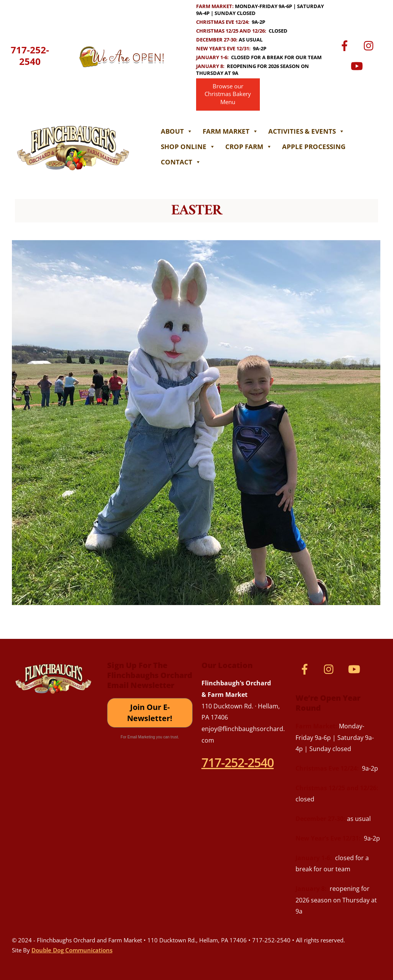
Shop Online (188, 147)
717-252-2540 (30, 56)
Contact (181, 162)
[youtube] (358, 65)
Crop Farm (249, 147)
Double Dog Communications (72, 950)
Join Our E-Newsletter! (150, 713)
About (177, 131)
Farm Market (230, 131)
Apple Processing (314, 147)
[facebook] (346, 45)
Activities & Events (306, 131)
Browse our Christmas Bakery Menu (228, 94)
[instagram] (371, 45)
